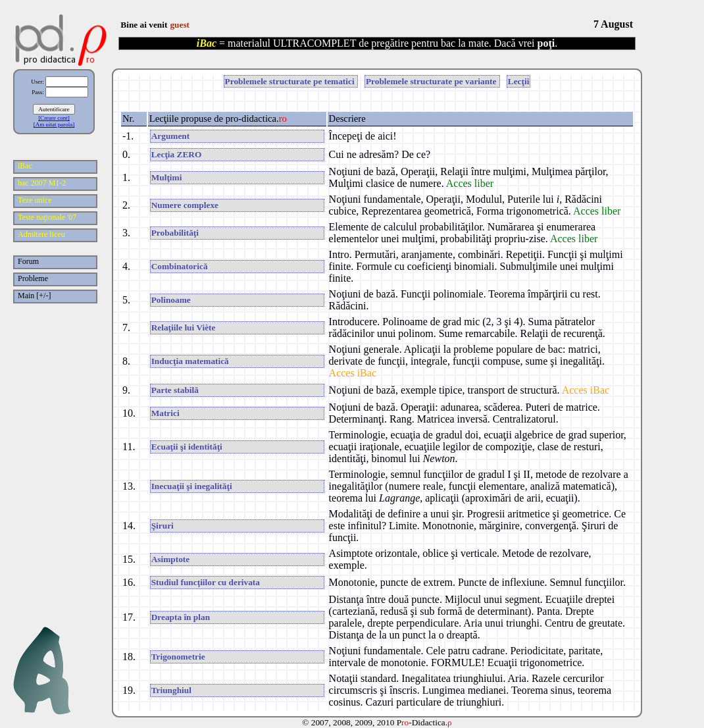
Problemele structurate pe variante (432, 81)
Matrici (165, 413)
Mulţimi (167, 177)
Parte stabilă (175, 390)
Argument (171, 136)
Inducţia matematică (190, 361)
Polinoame (171, 300)
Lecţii (519, 81)
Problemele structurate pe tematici (291, 81)
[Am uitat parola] (54, 124)
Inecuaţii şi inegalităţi (192, 486)
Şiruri (163, 526)
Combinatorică (180, 266)
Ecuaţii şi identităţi (187, 447)
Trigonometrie (178, 657)
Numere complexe (185, 205)
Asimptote (171, 559)
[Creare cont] (54, 118)
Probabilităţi (175, 233)
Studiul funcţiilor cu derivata (206, 582)
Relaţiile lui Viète (184, 327)
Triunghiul (171, 690)
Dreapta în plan (181, 617)
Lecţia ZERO (177, 154)
